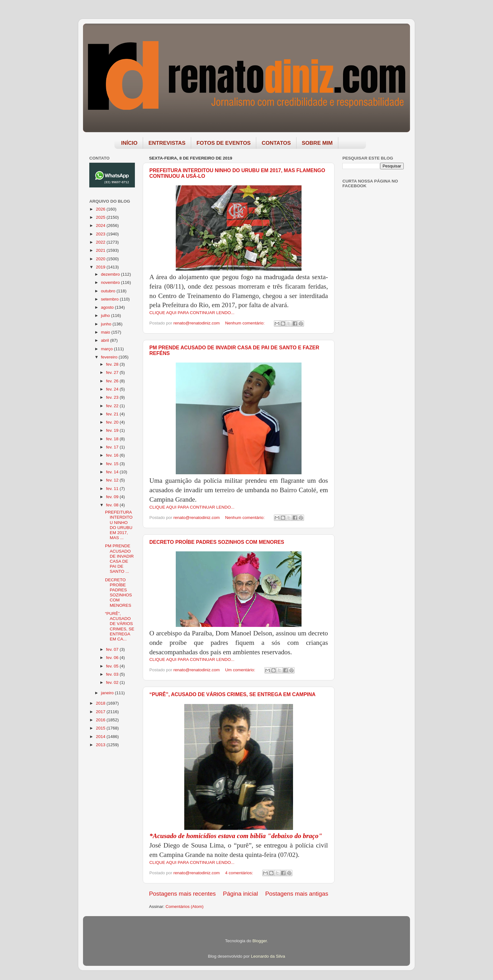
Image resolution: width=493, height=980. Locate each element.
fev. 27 (113, 372)
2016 (101, 720)
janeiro (108, 693)
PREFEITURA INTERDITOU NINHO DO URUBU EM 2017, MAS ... (119, 525)
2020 (101, 259)
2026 (101, 209)
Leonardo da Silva (268, 956)
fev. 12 (113, 480)
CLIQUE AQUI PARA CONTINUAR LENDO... (192, 313)
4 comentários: (240, 873)
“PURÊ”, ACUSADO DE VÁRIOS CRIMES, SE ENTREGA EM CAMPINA (233, 694)
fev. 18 (113, 439)
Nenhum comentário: (245, 323)
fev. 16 (113, 455)
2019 (101, 267)
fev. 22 (113, 406)
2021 (101, 250)
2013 (101, 745)
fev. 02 (113, 682)
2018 (101, 703)
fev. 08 (113, 505)
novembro (111, 282)
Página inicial (240, 894)
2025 (101, 217)
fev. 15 (113, 464)
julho (106, 315)
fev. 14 (113, 472)
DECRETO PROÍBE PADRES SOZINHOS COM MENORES (217, 542)
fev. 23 (113, 397)
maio (106, 332)
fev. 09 (113, 497)
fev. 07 (113, 649)
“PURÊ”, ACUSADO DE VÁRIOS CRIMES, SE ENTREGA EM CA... (120, 626)
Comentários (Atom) (185, 907)
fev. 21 (113, 414)
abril (105, 340)
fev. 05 (113, 666)
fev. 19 (113, 430)
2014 (101, 737)
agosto (108, 307)
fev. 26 (113, 381)
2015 (101, 728)
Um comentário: (241, 670)
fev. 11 (113, 489)
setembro (110, 299)
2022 (101, 242)
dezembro (111, 274)
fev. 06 (113, 658)
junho (107, 324)
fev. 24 (113, 389)
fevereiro (110, 357)
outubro (109, 291)
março (107, 349)
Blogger (260, 941)
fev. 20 (113, 422)
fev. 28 (113, 364)
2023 (101, 234)
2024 (101, 225)
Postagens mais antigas (297, 894)
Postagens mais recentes (182, 894)
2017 (101, 712)
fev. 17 (113, 447)
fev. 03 (113, 674)
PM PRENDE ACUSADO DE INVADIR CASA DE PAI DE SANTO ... (119, 559)
